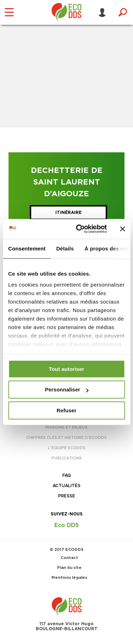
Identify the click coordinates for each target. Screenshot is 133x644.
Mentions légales (69, 578)
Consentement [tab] (27, 248)
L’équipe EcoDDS (67, 448)
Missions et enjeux (66, 427)
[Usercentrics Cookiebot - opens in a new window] (79, 229)
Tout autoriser (67, 369)
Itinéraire (68, 213)
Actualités (66, 486)
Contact (69, 558)
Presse (67, 496)
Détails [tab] (65, 248)
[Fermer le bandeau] (122, 229)
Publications (67, 458)
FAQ (67, 475)
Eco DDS (66, 525)
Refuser (67, 410)
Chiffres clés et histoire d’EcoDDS (66, 438)
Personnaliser (67, 389)
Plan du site (69, 568)
